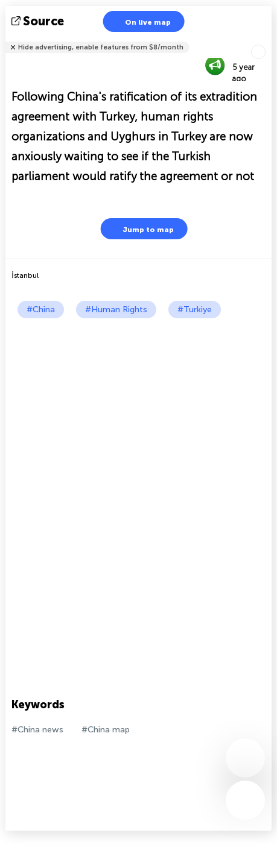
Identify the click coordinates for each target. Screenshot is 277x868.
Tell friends (266, 39)
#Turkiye (195, 310)
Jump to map (141, 229)
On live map (140, 21)
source (39, 21)
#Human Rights (116, 310)
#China (41, 310)
